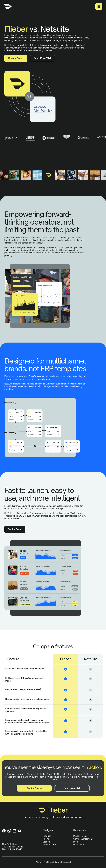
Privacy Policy (80, 836)
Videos (46, 842)
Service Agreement (83, 839)
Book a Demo (16, 58)
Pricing (46, 839)
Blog (76, 842)
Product (47, 836)
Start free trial (72, 788)
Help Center (79, 845)
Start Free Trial (43, 58)
